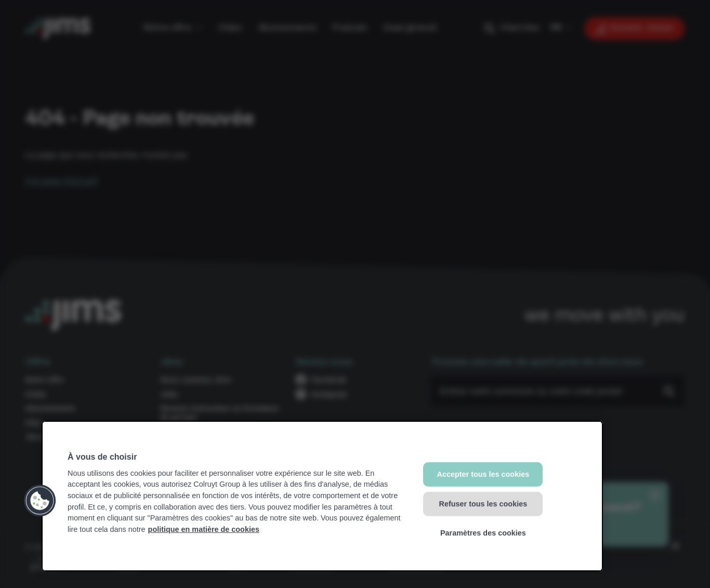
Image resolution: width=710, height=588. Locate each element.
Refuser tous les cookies (483, 503)
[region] (322, 496)
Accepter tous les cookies (483, 474)
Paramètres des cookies (483, 533)
